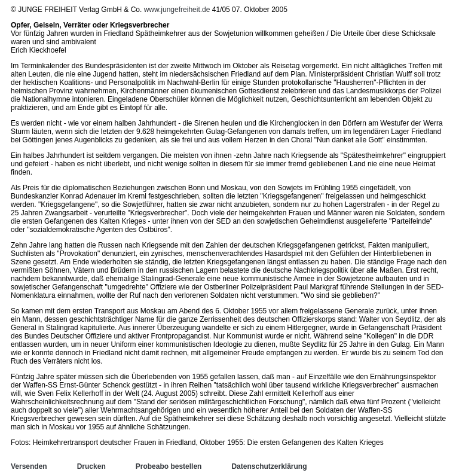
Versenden (29, 466)
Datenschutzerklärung (269, 466)
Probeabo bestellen (169, 466)
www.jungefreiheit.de (177, 10)
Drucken (91, 466)
